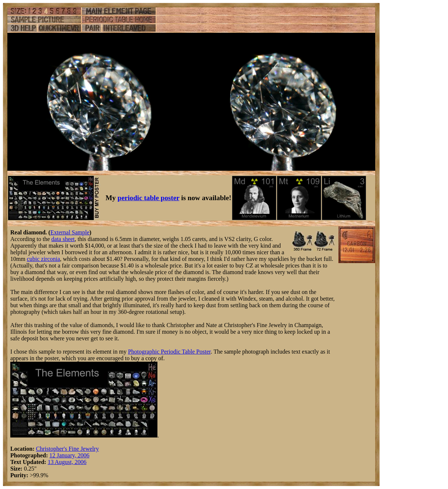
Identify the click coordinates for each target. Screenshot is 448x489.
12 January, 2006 (69, 455)
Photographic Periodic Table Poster (169, 352)
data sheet (63, 239)
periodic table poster (149, 198)
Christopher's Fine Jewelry (67, 449)
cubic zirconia (43, 259)
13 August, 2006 (67, 462)
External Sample (70, 232)
